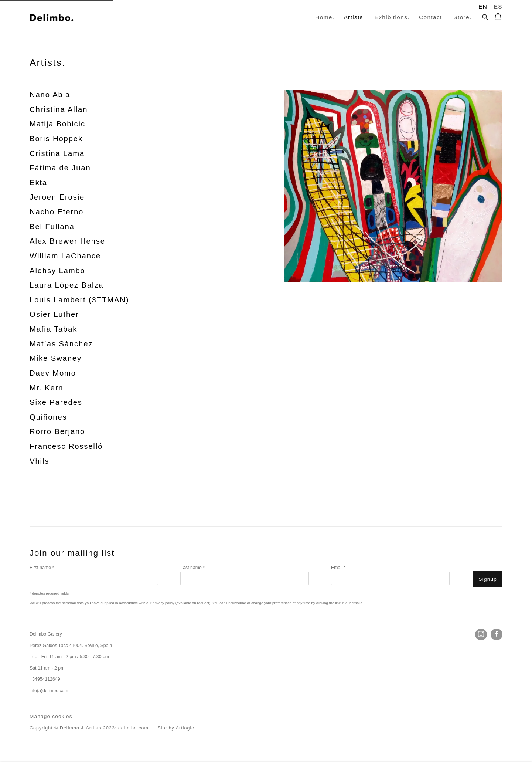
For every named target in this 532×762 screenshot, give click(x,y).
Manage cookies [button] (51, 716)
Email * (338, 568)
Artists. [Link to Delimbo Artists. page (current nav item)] (354, 17)
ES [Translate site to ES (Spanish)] (498, 6)
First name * (42, 568)
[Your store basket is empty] (498, 17)
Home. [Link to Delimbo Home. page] (325, 17)
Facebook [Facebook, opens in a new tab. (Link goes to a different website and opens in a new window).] (497, 634)
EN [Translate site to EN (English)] (483, 6)
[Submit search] (485, 16)
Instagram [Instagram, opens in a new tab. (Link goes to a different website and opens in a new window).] (481, 634)
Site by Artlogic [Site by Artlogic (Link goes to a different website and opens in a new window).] (176, 728)
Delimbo (52, 17)
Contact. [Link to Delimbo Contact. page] (432, 17)
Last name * (192, 568)
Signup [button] (488, 579)
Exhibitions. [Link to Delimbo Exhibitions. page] (392, 17)
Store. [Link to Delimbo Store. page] (462, 17)
